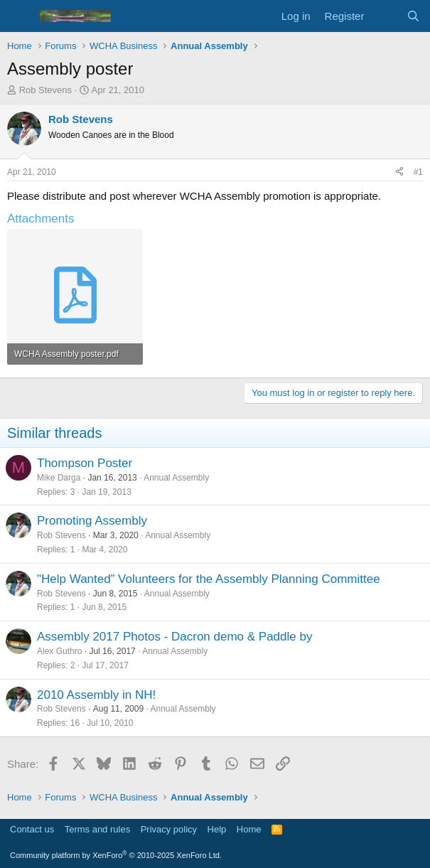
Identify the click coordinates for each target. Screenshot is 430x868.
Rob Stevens (45, 90)
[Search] (413, 16)
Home (249, 829)
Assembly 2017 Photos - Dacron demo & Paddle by (174, 637)
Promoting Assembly (92, 521)
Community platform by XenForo (116, 855)
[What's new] (385, 16)
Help (217, 829)
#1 (418, 172)
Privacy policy (169, 829)
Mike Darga (59, 478)
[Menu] (20, 16)
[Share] (399, 172)
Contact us (32, 829)
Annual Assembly (176, 478)
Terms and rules (97, 829)
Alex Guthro (59, 651)
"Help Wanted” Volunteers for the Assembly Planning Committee (209, 579)
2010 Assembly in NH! (96, 695)
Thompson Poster (85, 463)
